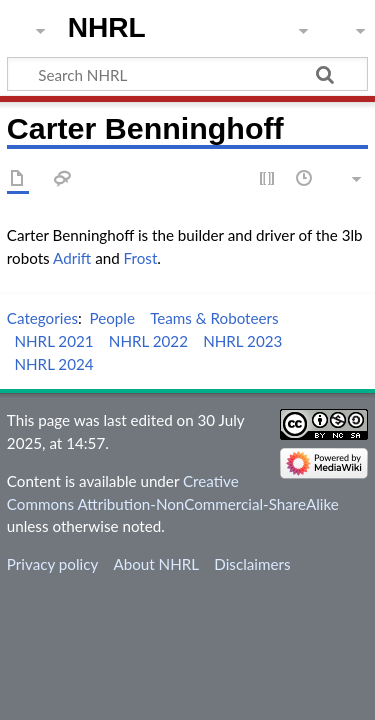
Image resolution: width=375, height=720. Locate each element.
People (112, 318)
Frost (141, 258)
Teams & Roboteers (214, 318)
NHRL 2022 (148, 341)
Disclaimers (252, 564)
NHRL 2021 (53, 341)
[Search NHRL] (187, 74)
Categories (42, 318)
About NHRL (156, 564)
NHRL (107, 27)
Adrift (72, 258)
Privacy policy (52, 564)
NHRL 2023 (242, 341)
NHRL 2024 (53, 364)
